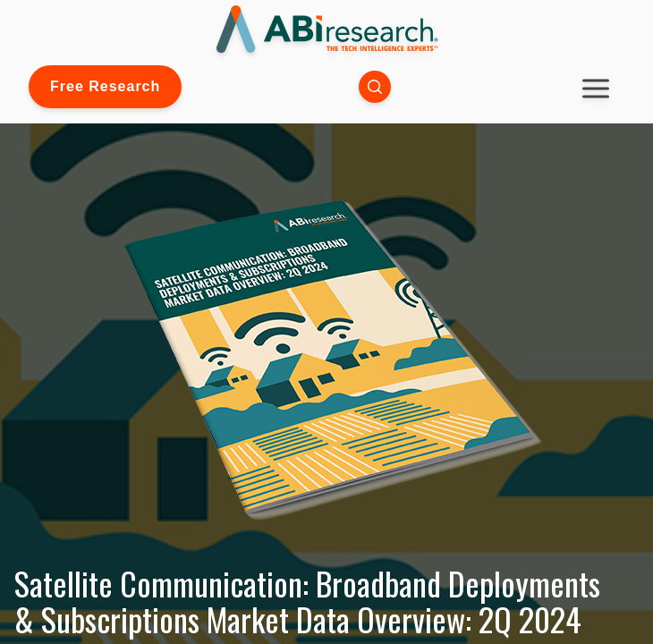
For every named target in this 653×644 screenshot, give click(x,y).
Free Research (105, 86)
